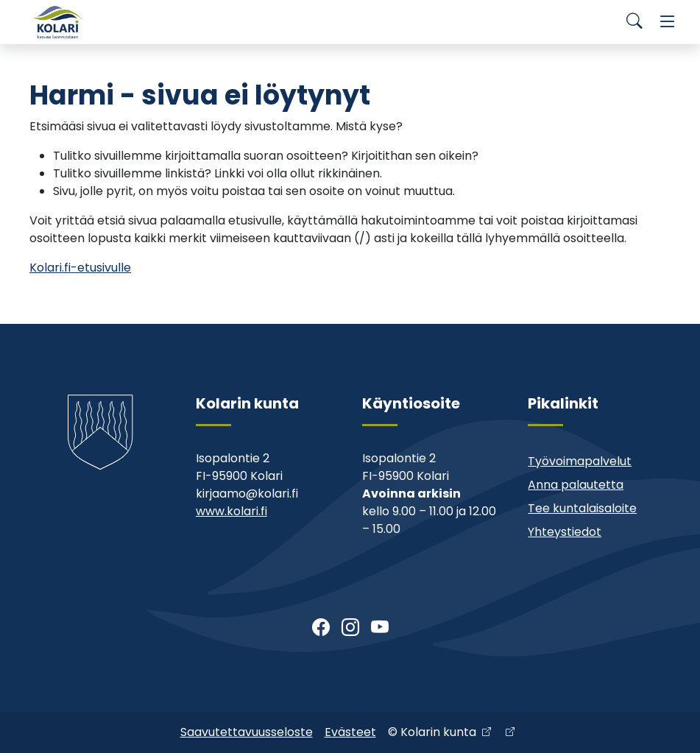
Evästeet (350, 732)
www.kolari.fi (231, 511)
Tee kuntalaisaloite (582, 508)
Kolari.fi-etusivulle (80, 268)
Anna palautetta (576, 485)
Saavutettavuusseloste (247, 732)
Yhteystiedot (565, 532)
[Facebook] (321, 628)
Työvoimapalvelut (580, 461)
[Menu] (668, 22)
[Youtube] (380, 628)
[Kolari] (59, 22)
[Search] (634, 22)
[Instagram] (350, 628)
